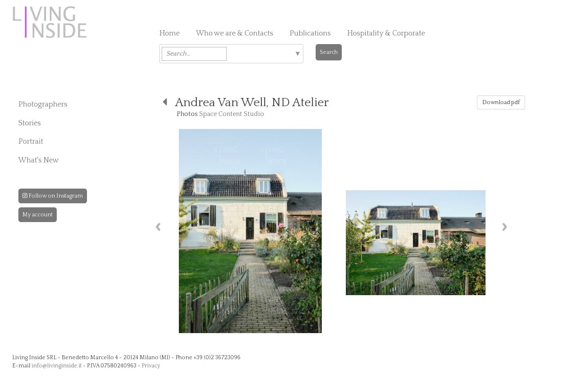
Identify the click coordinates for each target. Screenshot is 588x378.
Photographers (43, 105)
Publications (310, 33)
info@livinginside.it (57, 366)
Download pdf (501, 102)
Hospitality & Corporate (386, 33)
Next (505, 227)
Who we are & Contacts (235, 33)
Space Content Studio (232, 114)
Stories (30, 123)
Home (169, 33)
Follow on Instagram (53, 196)
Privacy (151, 366)
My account (38, 215)
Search (329, 52)
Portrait (31, 142)
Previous (158, 227)
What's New (39, 160)
